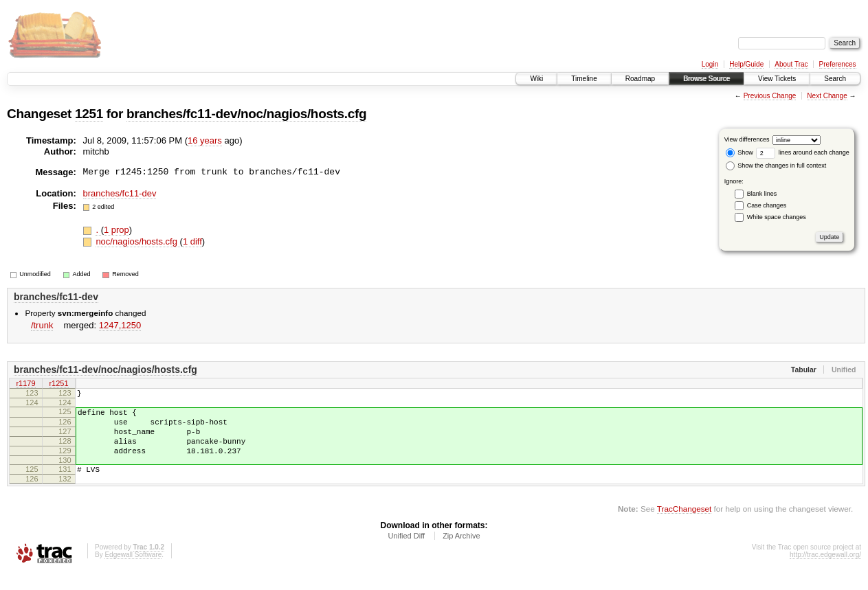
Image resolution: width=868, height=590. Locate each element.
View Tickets (777, 79)
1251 (89, 114)
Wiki (536, 79)
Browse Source (706, 79)
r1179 (25, 384)
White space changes (777, 217)
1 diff (192, 241)
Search (835, 79)
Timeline (584, 79)
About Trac (791, 64)
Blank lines (762, 194)
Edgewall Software (133, 571)
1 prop (116, 230)
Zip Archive (461, 552)
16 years (205, 140)
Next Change (827, 96)
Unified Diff (406, 552)
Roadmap (640, 79)
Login (710, 64)
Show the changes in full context (776, 166)
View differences (747, 139)
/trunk (42, 325)
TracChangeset (684, 525)
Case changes (767, 205)
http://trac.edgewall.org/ (825, 571)
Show (739, 152)
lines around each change (803, 152)
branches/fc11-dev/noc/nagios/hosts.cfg (246, 114)
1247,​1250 (120, 325)
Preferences (838, 64)
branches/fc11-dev (120, 193)
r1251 (58, 384)
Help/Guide (746, 64)
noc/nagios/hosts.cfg (137, 241)
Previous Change (770, 96)
